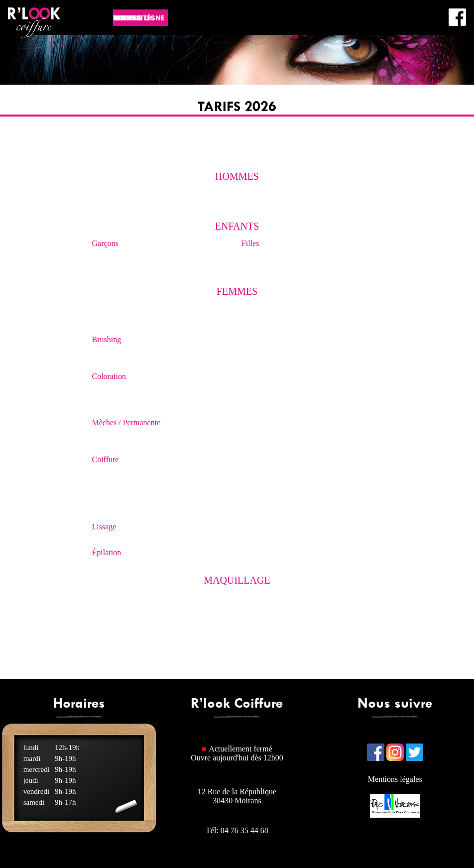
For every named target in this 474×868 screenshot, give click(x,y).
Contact (429, 43)
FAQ (406, 43)
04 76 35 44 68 (244, 830)
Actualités (238, 18)
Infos (280, 18)
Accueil (193, 18)
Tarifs (351, 18)
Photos (315, 18)
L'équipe (382, 43)
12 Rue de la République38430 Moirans (237, 796)
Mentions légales (395, 779)
